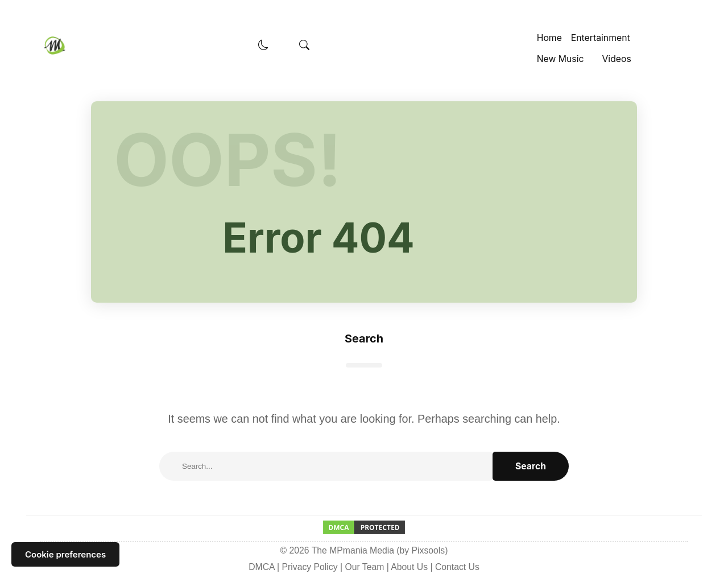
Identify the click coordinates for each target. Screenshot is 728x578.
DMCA (262, 567)
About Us (409, 567)
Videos (616, 59)
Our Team (364, 567)
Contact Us (457, 567)
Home (549, 38)
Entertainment (601, 38)
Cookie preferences (65, 554)
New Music (561, 59)
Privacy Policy (310, 567)
